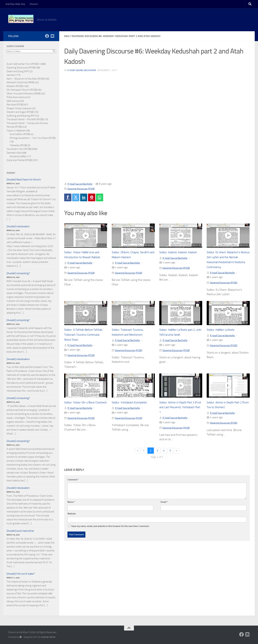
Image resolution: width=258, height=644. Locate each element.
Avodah (11, 173)
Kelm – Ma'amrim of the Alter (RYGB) (26, 79)
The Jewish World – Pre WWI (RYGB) (25, 119)
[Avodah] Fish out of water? (21, 574)
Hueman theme (48, 637)
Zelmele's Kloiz (14, 153)
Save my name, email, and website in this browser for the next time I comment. (110, 533)
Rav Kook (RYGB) (15, 105)
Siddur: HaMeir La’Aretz (223, 336)
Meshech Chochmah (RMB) (20, 82)
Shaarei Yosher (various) (19, 108)
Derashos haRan (18, 156)
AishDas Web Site (15, 4)
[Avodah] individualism (18, 226)
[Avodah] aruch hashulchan (20, 531)
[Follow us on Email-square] (52, 36)
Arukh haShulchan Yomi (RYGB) (22, 64)
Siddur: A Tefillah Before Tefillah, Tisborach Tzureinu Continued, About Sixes (83, 341)
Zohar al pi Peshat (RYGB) (19, 160)
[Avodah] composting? (18, 273)
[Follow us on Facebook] (47, 36)
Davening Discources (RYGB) (83, 189)
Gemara (11, 75)
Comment (73, 487)
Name (71, 509)
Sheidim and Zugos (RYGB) (20, 112)
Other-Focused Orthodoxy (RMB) (24, 94)
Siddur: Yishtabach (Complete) (132, 409)
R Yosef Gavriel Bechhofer (83, 70)
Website (72, 521)
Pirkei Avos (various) (17, 97)
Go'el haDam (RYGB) (20, 134)
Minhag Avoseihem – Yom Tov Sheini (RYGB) (33, 138)
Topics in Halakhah (16, 131)
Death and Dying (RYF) (18, 71)
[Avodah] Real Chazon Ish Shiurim (24, 180)
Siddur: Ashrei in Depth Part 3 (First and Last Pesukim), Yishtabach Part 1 (179, 414)
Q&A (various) (14, 101)
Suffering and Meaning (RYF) (21, 116)
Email (164, 509)
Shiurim (34, 4)
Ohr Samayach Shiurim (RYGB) (22, 90)
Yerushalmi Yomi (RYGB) (19, 149)
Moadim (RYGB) (15, 86)
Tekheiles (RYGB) (18, 145)
